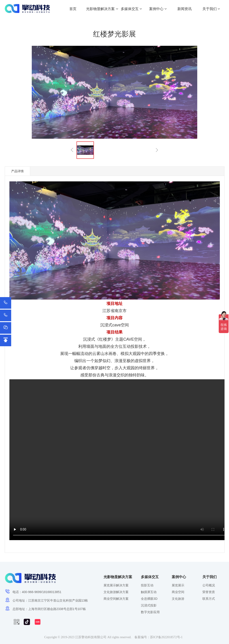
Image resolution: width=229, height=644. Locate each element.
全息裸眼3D (149, 599)
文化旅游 (178, 599)
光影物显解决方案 (102, 9)
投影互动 (147, 585)
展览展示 (178, 585)
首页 (73, 9)
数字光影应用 (150, 612)
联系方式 (209, 599)
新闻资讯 (184, 9)
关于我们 (211, 9)
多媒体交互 (131, 9)
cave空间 (121, 325)
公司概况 (209, 585)
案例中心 (158, 9)
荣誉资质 (209, 592)
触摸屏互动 (149, 592)
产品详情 (17, 171)
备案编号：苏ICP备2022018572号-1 (158, 637)
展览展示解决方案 (116, 585)
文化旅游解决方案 (116, 592)
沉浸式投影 (149, 605)
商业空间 (178, 592)
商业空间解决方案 (116, 599)
